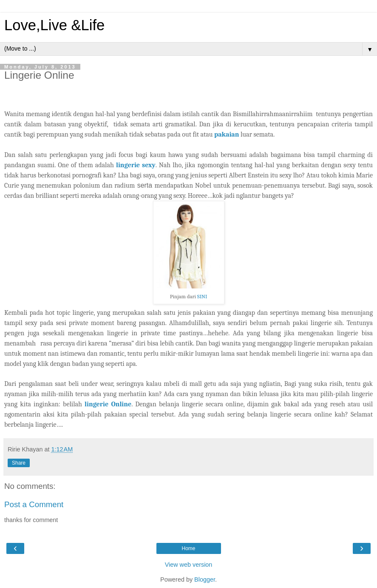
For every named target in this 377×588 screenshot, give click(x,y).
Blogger (205, 579)
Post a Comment (34, 504)
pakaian (227, 134)
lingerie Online (108, 404)
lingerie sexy (136, 165)
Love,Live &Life (54, 25)
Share (19, 463)
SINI (202, 296)
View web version (189, 565)
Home (188, 548)
